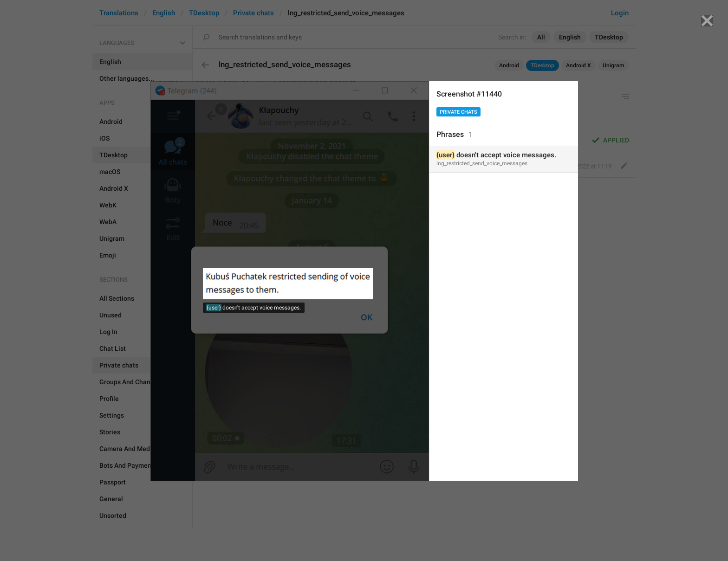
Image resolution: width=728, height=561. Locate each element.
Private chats (458, 112)
